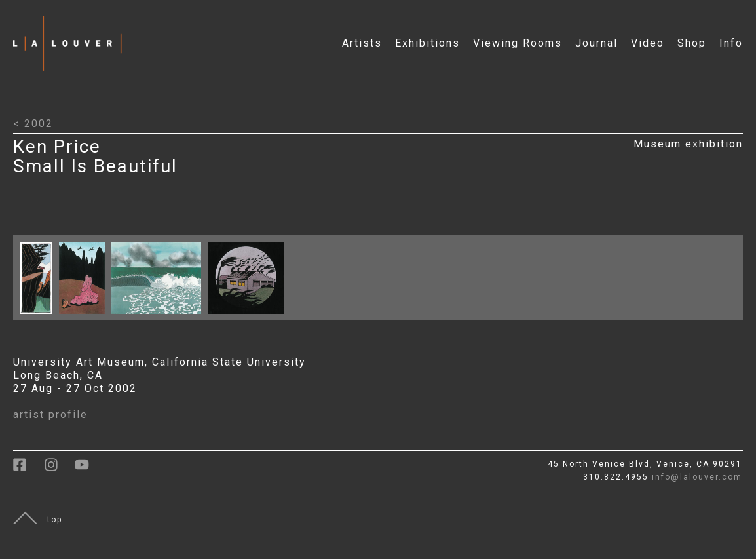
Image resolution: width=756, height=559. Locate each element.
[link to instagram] (59, 469)
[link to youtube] (88, 469)
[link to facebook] (28, 469)
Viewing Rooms (518, 43)
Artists (362, 43)
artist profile (50, 414)
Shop (692, 43)
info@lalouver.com (697, 477)
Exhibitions (427, 43)
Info (731, 43)
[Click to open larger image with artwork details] (39, 317)
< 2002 (33, 124)
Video (648, 43)
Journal (596, 43)
